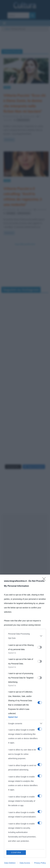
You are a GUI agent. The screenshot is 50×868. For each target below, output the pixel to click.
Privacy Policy (40, 863)
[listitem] (25, 636)
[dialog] (25, 721)
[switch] (40, 647)
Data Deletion (10, 863)
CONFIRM (16, 852)
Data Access (25, 863)
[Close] (45, 580)
